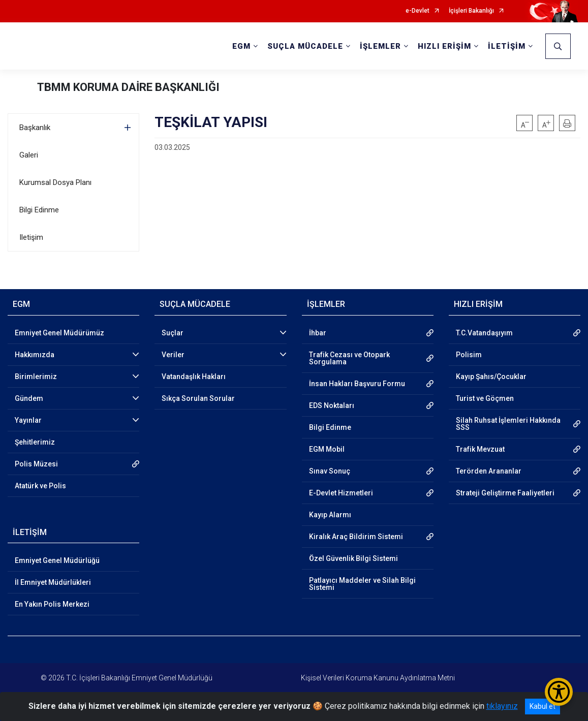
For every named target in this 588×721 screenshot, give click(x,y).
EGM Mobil (327, 449)
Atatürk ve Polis (40, 486)
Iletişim (31, 237)
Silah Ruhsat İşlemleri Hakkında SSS (508, 424)
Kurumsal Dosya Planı (55, 182)
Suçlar (173, 333)
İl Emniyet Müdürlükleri (53, 582)
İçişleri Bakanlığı (471, 11)
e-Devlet (417, 11)
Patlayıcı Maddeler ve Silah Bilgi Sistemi (362, 584)
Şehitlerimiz (35, 442)
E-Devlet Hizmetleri (341, 493)
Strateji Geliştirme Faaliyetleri (505, 493)
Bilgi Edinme (39, 210)
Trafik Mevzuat (480, 449)
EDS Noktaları (332, 405)
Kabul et (543, 706)
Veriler (173, 355)
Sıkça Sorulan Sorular (198, 398)
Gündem (29, 398)
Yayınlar (28, 420)
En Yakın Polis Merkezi (52, 604)
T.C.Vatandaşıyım (484, 333)
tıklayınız (502, 706)
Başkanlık (35, 128)
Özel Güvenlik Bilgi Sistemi (353, 558)
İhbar (318, 333)
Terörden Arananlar (489, 471)
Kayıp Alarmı (330, 515)
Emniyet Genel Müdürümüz (59, 333)
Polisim (469, 355)
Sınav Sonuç (330, 471)
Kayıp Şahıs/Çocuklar (491, 377)
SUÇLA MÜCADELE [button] (305, 46)
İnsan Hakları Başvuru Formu (357, 384)
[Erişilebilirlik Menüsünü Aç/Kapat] (559, 692)
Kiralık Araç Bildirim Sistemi (356, 537)
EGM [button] (241, 46)
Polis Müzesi (36, 464)
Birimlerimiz (36, 377)
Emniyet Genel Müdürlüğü (57, 560)
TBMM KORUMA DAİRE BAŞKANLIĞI (128, 87)
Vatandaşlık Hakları (194, 377)
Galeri (29, 155)
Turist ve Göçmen (485, 398)
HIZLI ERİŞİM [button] (444, 46)
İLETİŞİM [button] (507, 46)
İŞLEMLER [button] (380, 46)
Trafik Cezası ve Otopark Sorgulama (349, 358)
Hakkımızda (35, 355)
